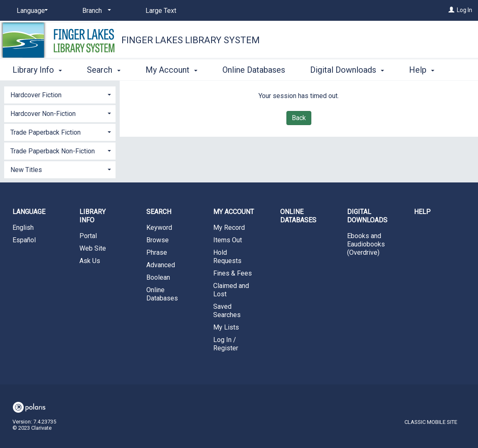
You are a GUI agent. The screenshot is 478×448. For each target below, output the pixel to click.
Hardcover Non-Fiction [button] (43, 114)
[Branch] (95, 11)
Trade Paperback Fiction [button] (46, 132)
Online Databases (254, 69)
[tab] (60, 94)
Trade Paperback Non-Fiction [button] (53, 151)
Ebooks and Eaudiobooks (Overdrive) (366, 244)
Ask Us (90, 261)
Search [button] (103, 69)
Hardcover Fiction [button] (36, 95)
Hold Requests (227, 257)
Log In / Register (226, 344)
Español (24, 240)
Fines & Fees (233, 273)
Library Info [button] (37, 69)
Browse (158, 240)
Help (422, 212)
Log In (464, 10)
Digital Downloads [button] (347, 69)
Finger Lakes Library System (191, 40)
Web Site (93, 248)
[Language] (31, 11)
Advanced (161, 265)
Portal (88, 236)
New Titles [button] (26, 170)
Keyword (159, 228)
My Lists (226, 327)
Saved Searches (227, 311)
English (23, 228)
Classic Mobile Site (431, 422)
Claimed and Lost (231, 290)
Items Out (228, 240)
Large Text (161, 11)
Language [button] (29, 212)
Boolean (158, 277)
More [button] (425, 70)
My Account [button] (171, 69)
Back (299, 118)
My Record (229, 228)
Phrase (157, 252)
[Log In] (451, 10)
